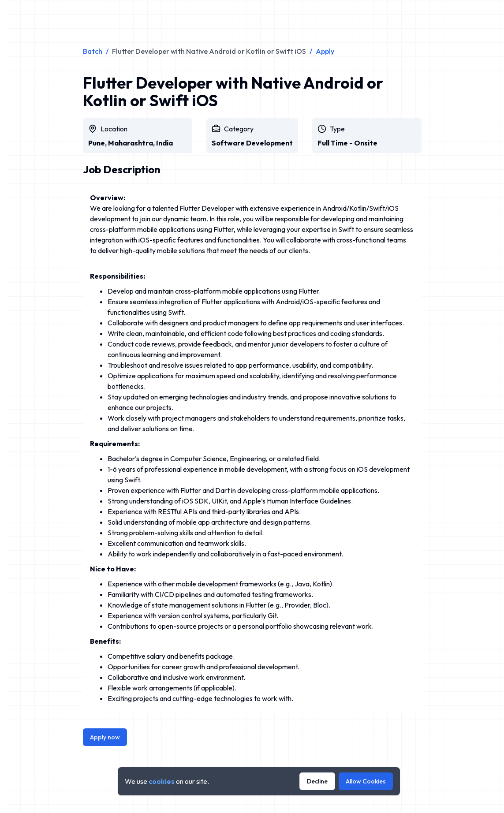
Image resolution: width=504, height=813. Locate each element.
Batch (93, 51)
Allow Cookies (366, 781)
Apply (325, 51)
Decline (317, 781)
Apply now (105, 737)
